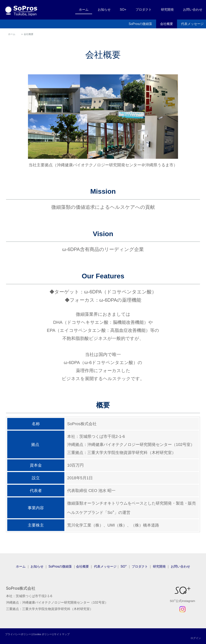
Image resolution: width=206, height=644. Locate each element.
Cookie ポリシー (43, 634)
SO (124, 566)
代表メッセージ (105, 566)
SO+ (123, 10)
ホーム (84, 10)
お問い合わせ (193, 10)
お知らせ (104, 10)
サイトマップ (62, 634)
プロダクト (144, 10)
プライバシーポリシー (18, 634)
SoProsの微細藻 (140, 24)
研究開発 (167, 10)
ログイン (196, 638)
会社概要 (167, 24)
